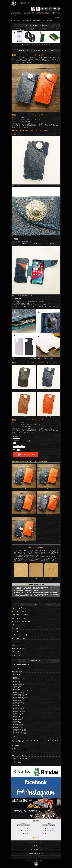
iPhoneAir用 (17, 683)
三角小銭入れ (17, 645)
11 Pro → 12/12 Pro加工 (20, 734)
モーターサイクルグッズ (20, 755)
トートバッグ (17, 675)
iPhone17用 (17, 688)
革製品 (18, 21)
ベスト (15, 752)
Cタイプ (24, 514)
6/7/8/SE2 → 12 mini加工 (20, 732)
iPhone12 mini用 (18, 710)
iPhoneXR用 (17, 721)
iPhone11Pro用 (18, 715)
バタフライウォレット (19, 638)
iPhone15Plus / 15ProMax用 (21, 694)
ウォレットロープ (18, 655)
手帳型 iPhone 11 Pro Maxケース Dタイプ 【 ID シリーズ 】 (38, 21)
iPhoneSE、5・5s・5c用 (20, 729)
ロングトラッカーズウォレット (21, 622)
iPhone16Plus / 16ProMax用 (21, 691)
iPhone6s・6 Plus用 (19, 728)
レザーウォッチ (17, 762)
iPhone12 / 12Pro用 (19, 708)
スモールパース (17, 642)
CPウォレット (17, 628)
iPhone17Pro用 (18, 686)
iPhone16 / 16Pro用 (19, 693)
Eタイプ (24, 541)
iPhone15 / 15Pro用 (19, 696)
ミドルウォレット (18, 625)
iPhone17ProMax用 (19, 685)
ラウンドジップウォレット (20, 608)
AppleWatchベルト (18, 671)
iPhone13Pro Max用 (19, 702)
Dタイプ (48, 514)
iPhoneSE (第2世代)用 (20, 712)
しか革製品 (16, 745)
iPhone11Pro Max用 (19, 713)
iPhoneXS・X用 (18, 720)
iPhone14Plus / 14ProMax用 (21, 697)
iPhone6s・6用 (18, 726)
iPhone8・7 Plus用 (19, 724)
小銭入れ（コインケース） (20, 648)
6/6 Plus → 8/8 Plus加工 (20, 731)
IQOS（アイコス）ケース (20, 759)
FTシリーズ (16, 632)
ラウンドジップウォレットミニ (21, 611)
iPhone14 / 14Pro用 (19, 699)
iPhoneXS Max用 (18, 718)
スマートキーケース (18, 668)
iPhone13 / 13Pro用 (19, 704)
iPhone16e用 (17, 689)
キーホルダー (17, 652)
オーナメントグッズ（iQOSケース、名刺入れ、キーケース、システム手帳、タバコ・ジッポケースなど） (36, 741)
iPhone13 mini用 (18, 705)
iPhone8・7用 (18, 723)
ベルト (15, 737)
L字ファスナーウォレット (20, 635)
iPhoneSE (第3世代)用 (20, 701)
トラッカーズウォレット (20, 618)
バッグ (15, 749)
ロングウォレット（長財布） (21, 615)
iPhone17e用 (17, 681)
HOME (13, 21)
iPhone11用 (17, 716)
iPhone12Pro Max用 (19, 707)
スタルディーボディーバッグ (21, 665)
